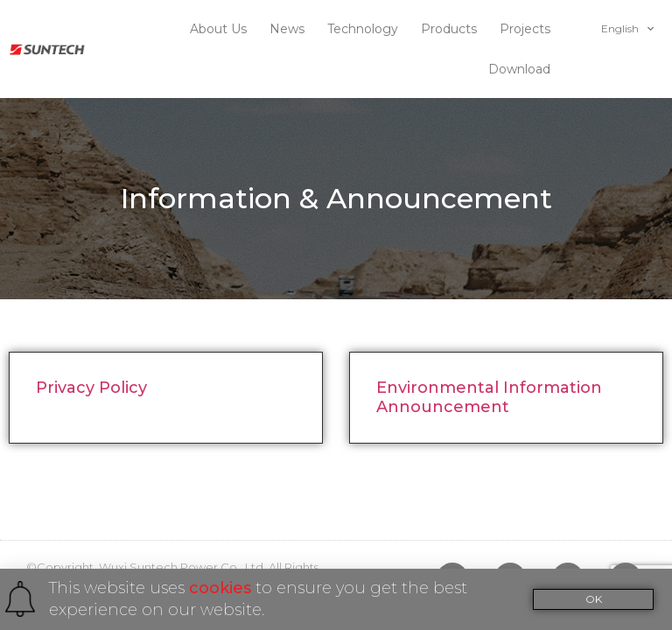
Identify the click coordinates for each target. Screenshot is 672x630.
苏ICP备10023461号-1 (226, 563)
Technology (367, 29)
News (291, 29)
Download (524, 69)
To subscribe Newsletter (153, 544)
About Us (223, 29)
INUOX (112, 563)
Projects (529, 29)
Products (453, 29)
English (627, 29)
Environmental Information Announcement (489, 357)
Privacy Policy (91, 347)
